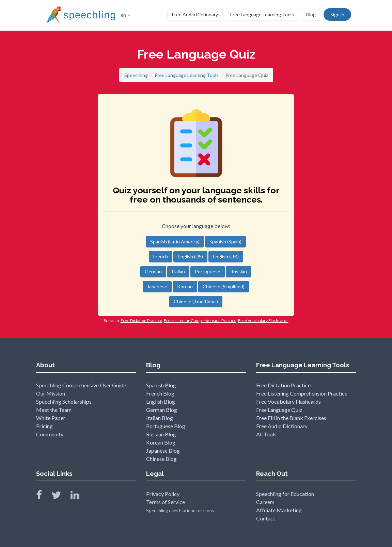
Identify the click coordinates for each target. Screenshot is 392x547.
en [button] (126, 15)
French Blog (160, 393)
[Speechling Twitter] (60, 496)
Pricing (44, 426)
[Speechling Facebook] (43, 496)
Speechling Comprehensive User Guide (81, 385)
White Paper (51, 418)
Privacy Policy (163, 494)
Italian (178, 271)
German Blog (162, 410)
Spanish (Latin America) (175, 242)
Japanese (157, 286)
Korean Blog (161, 442)
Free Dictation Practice (283, 385)
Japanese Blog (163, 451)
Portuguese (208, 271)
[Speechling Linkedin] (79, 496)
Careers (265, 502)
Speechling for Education (285, 494)
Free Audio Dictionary (195, 14)
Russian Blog (161, 434)
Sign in (337, 14)
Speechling (136, 75)
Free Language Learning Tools (262, 14)
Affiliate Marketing (279, 510)
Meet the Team (54, 410)
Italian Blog (160, 418)
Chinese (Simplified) (224, 286)
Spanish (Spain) (225, 242)
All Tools (266, 434)
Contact (266, 518)
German (153, 271)
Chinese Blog (161, 459)
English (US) (190, 256)
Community (50, 434)
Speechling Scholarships (64, 401)
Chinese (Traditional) (196, 301)
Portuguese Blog (166, 426)
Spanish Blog (161, 385)
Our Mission (51, 393)
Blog (311, 14)
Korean (185, 286)
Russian (239, 271)
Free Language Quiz (279, 410)
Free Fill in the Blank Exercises (291, 418)
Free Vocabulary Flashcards (288, 401)
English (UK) (226, 256)
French (161, 256)
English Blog (161, 401)
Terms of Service (166, 502)
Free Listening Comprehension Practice (302, 393)
